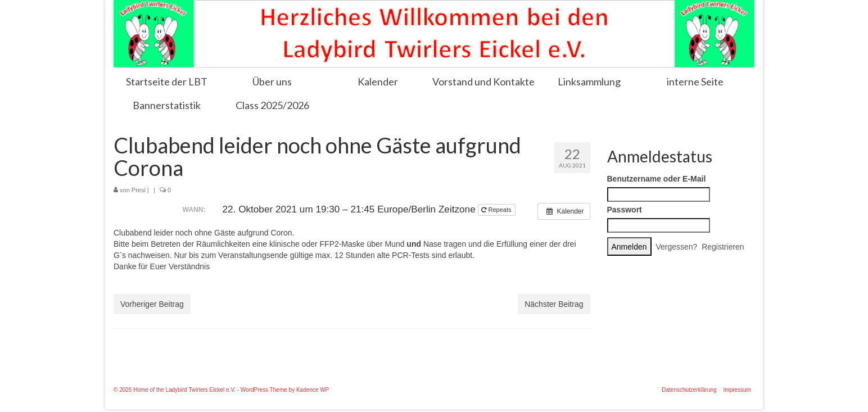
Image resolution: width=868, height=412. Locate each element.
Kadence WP (313, 390)
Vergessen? (676, 247)
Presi (139, 190)
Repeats (497, 210)
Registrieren (723, 247)
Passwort (625, 210)
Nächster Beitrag (554, 304)
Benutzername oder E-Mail (657, 179)
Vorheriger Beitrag (152, 304)
